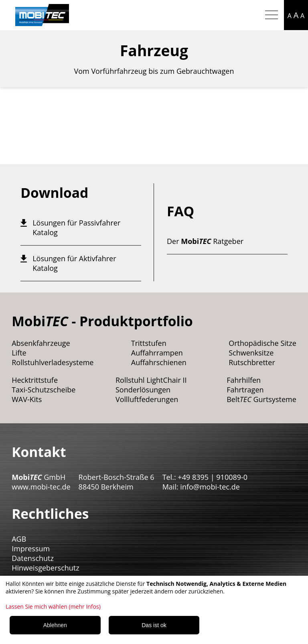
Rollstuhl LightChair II (151, 380)
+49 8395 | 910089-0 (213, 477)
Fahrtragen (245, 390)
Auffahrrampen (157, 353)
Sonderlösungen (143, 390)
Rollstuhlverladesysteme (53, 362)
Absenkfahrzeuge (41, 343)
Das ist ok (154, 625)
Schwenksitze (251, 353)
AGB (19, 539)
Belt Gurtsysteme (261, 399)
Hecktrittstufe (35, 380)
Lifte (19, 353)
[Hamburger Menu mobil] (272, 15)
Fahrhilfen (244, 380)
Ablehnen (55, 625)
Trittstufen (149, 343)
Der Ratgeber (205, 241)
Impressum (31, 549)
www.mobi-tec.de (41, 487)
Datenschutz (33, 558)
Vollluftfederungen (147, 399)
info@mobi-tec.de (210, 487)
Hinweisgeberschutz (46, 568)
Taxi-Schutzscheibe (44, 390)
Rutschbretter (252, 362)
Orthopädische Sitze (262, 343)
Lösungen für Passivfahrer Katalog (76, 228)
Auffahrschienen (159, 362)
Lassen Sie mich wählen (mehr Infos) (53, 606)
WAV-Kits (27, 399)
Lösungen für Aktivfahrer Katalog (74, 263)
